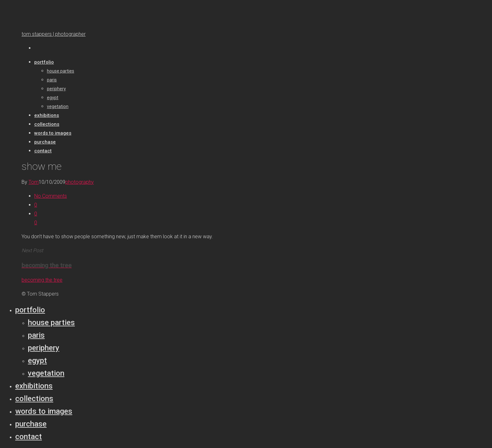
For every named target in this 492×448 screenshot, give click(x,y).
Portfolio (30, 310)
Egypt (37, 361)
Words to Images (44, 411)
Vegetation (46, 373)
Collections (34, 399)
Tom (34, 182)
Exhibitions (34, 386)
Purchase (31, 424)
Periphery (44, 348)
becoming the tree (42, 280)
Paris (36, 335)
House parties (51, 323)
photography (80, 182)
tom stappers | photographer (54, 34)
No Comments (51, 196)
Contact (29, 437)
